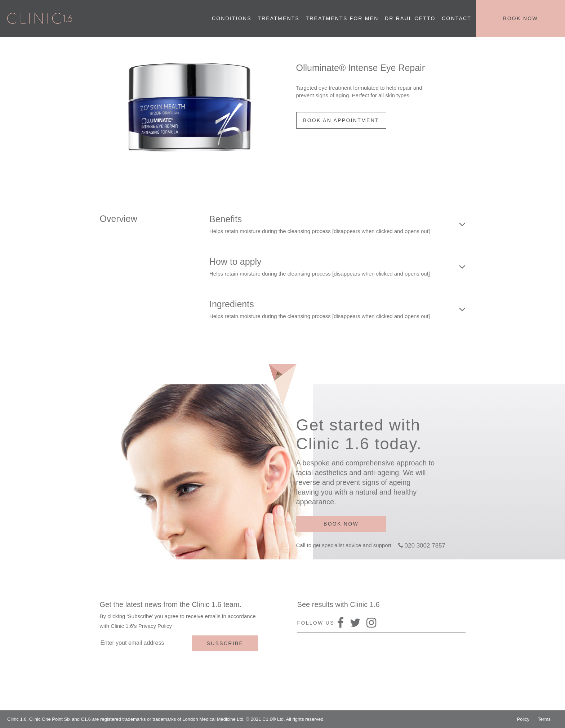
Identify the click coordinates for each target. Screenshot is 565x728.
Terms (544, 719)
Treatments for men (342, 18)
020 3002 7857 (425, 546)
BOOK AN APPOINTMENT (341, 120)
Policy (523, 719)
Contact (457, 18)
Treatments (279, 18)
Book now (520, 18)
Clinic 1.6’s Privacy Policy (141, 626)
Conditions (232, 18)
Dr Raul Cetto (410, 18)
